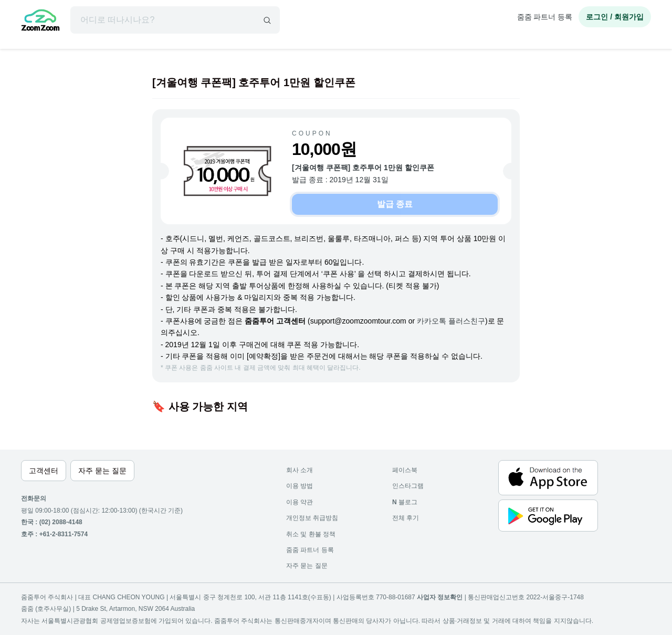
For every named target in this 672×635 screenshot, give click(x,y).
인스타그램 (408, 486)
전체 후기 (406, 518)
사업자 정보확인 (440, 597)
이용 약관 (300, 502)
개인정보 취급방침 (312, 518)
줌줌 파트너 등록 (545, 17)
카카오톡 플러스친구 (451, 321)
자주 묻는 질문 (307, 566)
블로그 (405, 502)
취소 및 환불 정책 (311, 534)
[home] (40, 22)
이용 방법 (300, 486)
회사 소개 (300, 470)
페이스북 (405, 470)
